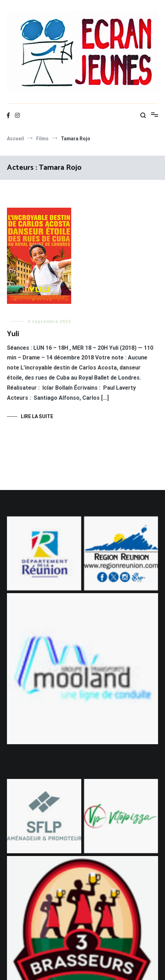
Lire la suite (37, 416)
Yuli (13, 334)
